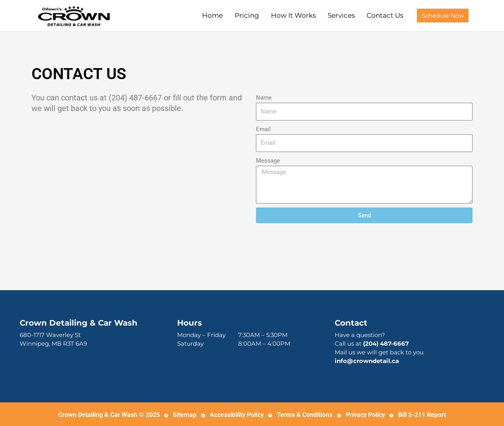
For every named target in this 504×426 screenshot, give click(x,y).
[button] (443, 16)
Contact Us (385, 15)
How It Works (293, 15)
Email (263, 129)
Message (268, 161)
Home (212, 15)
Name (264, 98)
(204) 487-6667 (386, 344)
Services (341, 15)
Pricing (247, 15)
